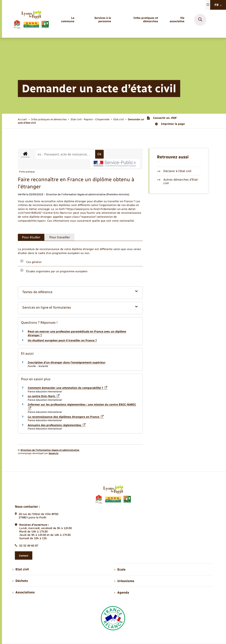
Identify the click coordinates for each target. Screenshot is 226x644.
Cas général (31, 262)
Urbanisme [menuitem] (124, 581)
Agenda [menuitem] (122, 592)
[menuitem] (66, 20)
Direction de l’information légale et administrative (50, 450)
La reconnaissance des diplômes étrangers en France (66, 417)
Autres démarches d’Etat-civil (178, 181)
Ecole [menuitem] (120, 569)
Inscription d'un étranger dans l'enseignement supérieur (67, 362)
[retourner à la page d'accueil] (31, 20)
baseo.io (54, 453)
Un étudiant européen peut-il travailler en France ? (62, 340)
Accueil (22, 119)
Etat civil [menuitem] (21, 569)
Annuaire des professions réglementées (57, 425)
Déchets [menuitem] (20, 581)
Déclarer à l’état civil (174, 171)
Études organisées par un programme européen (54, 271)
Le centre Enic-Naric (44, 396)
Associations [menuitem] (24, 592)
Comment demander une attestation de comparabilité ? (68, 388)
